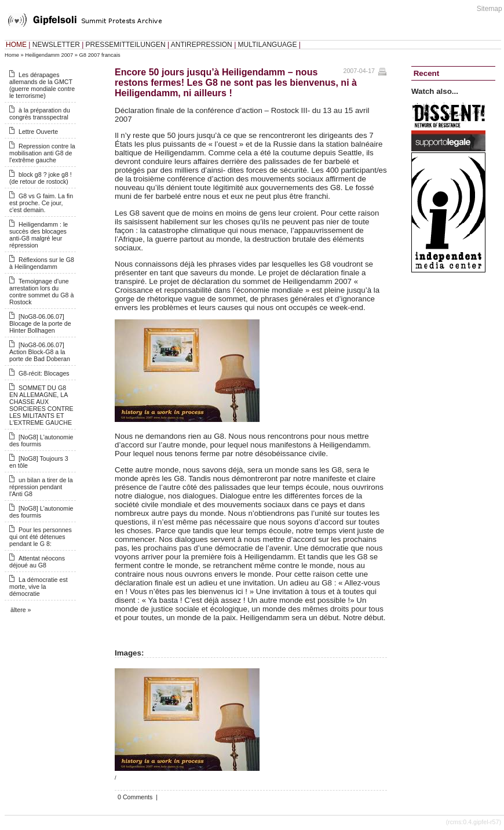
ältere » (21, 610)
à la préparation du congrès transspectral (40, 114)
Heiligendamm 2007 (49, 55)
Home (12, 55)
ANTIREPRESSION (202, 45)
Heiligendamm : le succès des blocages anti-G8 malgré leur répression (39, 235)
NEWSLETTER (56, 45)
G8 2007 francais (100, 55)
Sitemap (490, 9)
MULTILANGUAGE (268, 45)
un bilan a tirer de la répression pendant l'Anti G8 (41, 487)
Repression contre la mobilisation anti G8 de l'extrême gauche (42, 153)
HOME (16, 45)
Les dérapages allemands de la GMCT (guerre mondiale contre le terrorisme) (42, 85)
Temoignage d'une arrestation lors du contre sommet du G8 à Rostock (41, 292)
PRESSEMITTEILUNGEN (126, 45)
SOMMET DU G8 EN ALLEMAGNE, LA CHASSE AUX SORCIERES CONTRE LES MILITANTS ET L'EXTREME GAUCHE (41, 405)
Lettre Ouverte (38, 132)
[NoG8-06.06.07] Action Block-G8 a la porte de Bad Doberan (40, 352)
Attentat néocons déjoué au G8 (37, 562)
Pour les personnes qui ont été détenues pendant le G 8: (41, 537)
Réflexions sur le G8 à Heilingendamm (42, 263)
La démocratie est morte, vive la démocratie (39, 587)
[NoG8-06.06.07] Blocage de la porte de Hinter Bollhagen (40, 323)
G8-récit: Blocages (44, 373)
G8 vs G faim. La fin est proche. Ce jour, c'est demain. (41, 203)
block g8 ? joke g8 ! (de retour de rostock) (41, 178)
